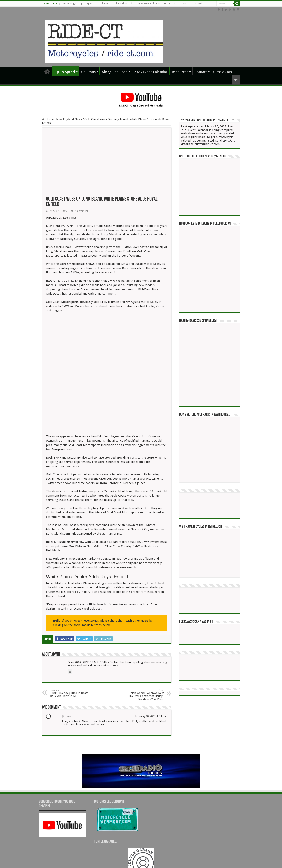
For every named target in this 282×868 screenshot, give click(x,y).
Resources (169, 4)
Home (48, 119)
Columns (104, 4)
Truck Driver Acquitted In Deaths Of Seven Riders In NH (70, 664)
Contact (185, 4)
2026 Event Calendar (149, 4)
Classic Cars (202, 4)
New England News (69, 119)
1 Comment (81, 211)
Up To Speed (86, 4)
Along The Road (123, 4)
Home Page (70, 4)
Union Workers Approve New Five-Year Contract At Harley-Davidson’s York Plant (143, 665)
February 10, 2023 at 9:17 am (151, 687)
